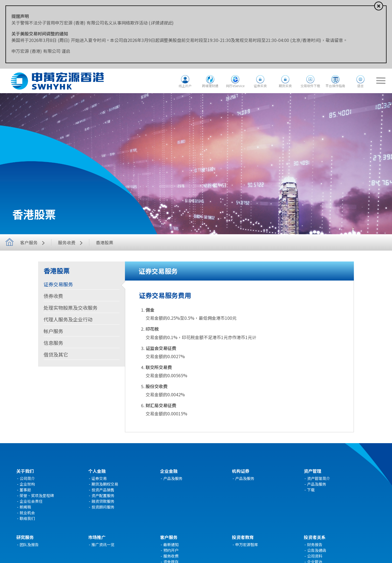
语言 (360, 86)
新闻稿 (25, 507)
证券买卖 (260, 86)
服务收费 (72, 242)
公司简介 (27, 478)
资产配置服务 (103, 495)
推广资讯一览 (103, 544)
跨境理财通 (210, 86)
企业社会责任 (31, 501)
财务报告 (315, 544)
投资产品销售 (103, 490)
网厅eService (235, 86)
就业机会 (27, 513)
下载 (311, 490)
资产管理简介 (318, 478)
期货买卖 (285, 86)
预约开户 (171, 550)
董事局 (25, 490)
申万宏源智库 (247, 544)
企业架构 (27, 484)
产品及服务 (173, 478)
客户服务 (34, 242)
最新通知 (171, 544)
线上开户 (185, 86)
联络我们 (27, 518)
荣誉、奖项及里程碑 (37, 495)
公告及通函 (317, 550)
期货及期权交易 (105, 484)
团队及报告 (29, 544)
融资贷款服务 (103, 501)
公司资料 (315, 556)
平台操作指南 (335, 86)
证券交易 (99, 478)
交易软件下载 (310, 86)
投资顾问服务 (103, 507)
